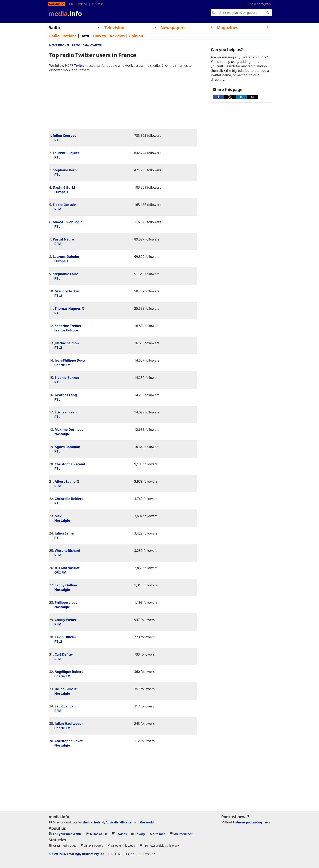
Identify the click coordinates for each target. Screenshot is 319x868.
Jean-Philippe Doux (70, 360)
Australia (98, 4)
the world (147, 822)
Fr (68, 45)
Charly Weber (66, 620)
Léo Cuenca (64, 706)
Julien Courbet (64, 136)
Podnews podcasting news (251, 822)
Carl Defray (64, 654)
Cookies (121, 834)
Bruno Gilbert (66, 689)
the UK (88, 822)
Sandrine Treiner (68, 326)
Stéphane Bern (65, 170)
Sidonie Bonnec (67, 378)
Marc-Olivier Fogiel (68, 222)
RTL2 (58, 296)
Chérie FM (62, 365)
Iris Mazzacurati (68, 568)
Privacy (140, 834)
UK (71, 4)
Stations (69, 36)
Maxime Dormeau (69, 430)
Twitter (97, 45)
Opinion (136, 36)
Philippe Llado (66, 602)
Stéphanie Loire (66, 274)
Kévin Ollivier (66, 637)
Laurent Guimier (66, 257)
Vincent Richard (67, 551)
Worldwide (56, 4)
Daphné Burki (64, 187)
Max (58, 516)
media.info (57, 45)
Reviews (117, 36)
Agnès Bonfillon (67, 447)
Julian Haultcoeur (69, 724)
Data (85, 36)
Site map (159, 834)
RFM (58, 209)
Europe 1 (61, 192)
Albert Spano (65, 481)
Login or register (260, 4)
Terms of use (99, 834)
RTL (57, 140)
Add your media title (67, 834)
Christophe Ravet (69, 741)
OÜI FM (60, 572)
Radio (76, 45)
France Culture (66, 330)
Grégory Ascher (67, 291)
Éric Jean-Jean (66, 412)
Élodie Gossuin (65, 205)
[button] (218, 97)
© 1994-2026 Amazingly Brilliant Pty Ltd (77, 854)
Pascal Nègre (63, 239)
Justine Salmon (67, 343)
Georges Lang (66, 395)
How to (99, 36)
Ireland (82, 4)
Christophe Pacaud (70, 464)
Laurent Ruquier (66, 153)
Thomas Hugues (68, 308)
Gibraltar (126, 822)
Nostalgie (62, 434)
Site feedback (183, 834)
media (65, 13)
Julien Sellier (65, 533)
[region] (123, 104)
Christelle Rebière (69, 499)
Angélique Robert (69, 672)
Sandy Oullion (66, 585)
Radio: (55, 36)
